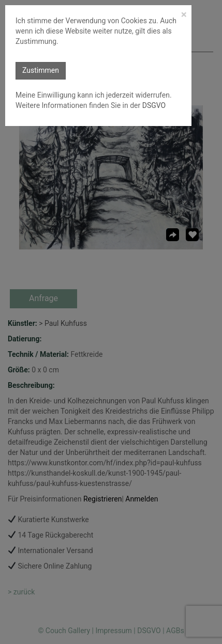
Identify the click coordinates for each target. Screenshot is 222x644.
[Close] (184, 15)
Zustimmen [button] (41, 70)
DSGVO (153, 105)
